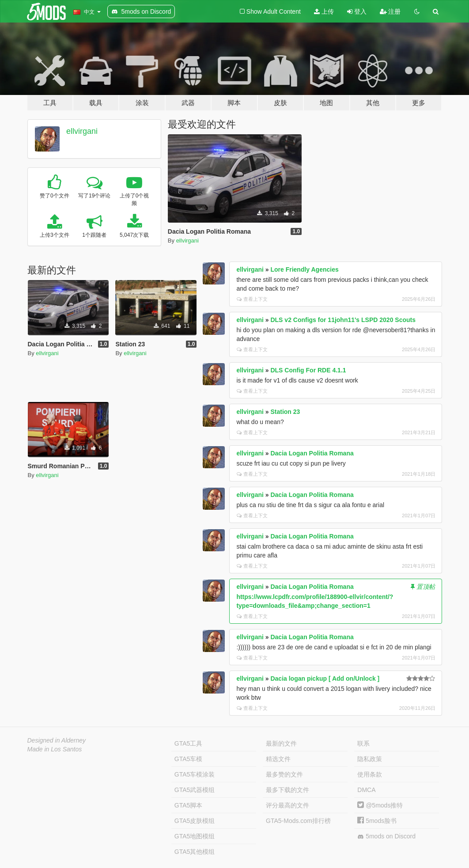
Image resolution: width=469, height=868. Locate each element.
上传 (324, 11)
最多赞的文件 (284, 774)
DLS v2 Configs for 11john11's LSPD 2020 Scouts (343, 320)
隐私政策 (370, 759)
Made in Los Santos (55, 749)
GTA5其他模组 (195, 852)
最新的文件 (281, 743)
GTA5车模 (189, 759)
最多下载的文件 (287, 790)
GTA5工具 (189, 743)
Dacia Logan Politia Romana (312, 453)
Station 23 (285, 412)
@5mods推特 (380, 805)
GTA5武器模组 (195, 790)
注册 (390, 11)
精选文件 (278, 759)
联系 (363, 743)
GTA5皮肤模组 (195, 821)
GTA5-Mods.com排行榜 (298, 821)
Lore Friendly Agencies (304, 269)
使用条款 (370, 774)
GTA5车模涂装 (195, 774)
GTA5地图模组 (195, 836)
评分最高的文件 (287, 805)
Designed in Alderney (57, 740)
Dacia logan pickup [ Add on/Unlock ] (325, 678)
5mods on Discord (386, 836)
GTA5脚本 (189, 805)
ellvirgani (82, 131)
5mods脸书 (377, 821)
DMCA (366, 790)
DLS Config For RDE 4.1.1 (308, 370)
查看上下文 (252, 299)
